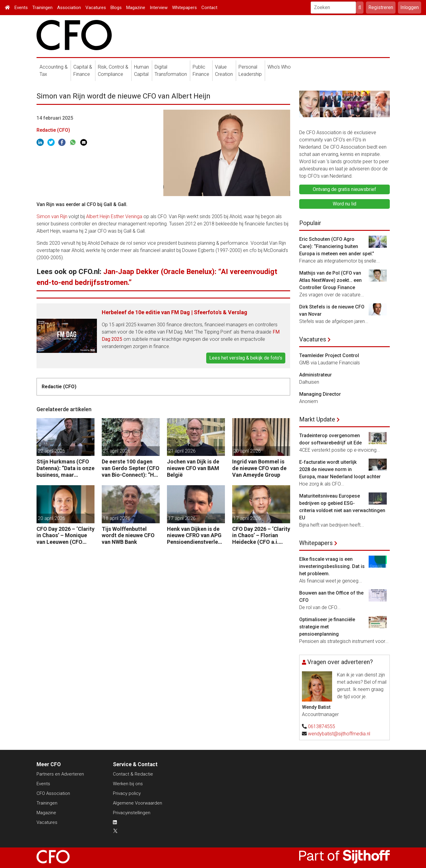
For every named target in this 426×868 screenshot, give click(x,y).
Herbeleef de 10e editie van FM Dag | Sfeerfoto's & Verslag (175, 312)
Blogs (116, 8)
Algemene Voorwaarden (138, 803)
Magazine (136, 8)
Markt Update (317, 419)
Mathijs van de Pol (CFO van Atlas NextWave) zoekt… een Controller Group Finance (330, 280)
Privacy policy (127, 793)
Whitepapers (184, 8)
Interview (159, 8)
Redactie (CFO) (53, 130)
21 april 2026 (117, 451)
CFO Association (53, 793)
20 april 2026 (247, 451)
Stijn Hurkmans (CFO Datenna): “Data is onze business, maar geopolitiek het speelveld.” (66, 468)
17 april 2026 (182, 518)
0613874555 (322, 726)
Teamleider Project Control (329, 355)
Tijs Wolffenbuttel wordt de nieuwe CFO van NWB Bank (128, 535)
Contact (209, 8)
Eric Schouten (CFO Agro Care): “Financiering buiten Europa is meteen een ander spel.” (337, 246)
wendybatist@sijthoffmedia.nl (339, 734)
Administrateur (315, 375)
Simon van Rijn (52, 216)
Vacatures (96, 8)
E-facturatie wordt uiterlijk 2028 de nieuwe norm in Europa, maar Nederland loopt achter (340, 469)
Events (21, 8)
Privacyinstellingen (132, 813)
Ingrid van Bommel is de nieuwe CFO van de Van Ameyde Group (259, 468)
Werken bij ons (128, 784)
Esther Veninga (127, 216)
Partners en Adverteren (60, 774)
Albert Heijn (98, 216)
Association (69, 8)
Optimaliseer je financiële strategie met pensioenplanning (327, 627)
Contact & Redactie (133, 774)
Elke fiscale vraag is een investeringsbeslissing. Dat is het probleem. (332, 566)
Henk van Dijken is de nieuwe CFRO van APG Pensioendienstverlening (195, 536)
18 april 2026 (117, 518)
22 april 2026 (51, 451)
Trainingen (42, 8)
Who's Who (279, 67)
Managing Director (320, 394)
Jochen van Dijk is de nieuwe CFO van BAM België (193, 468)
